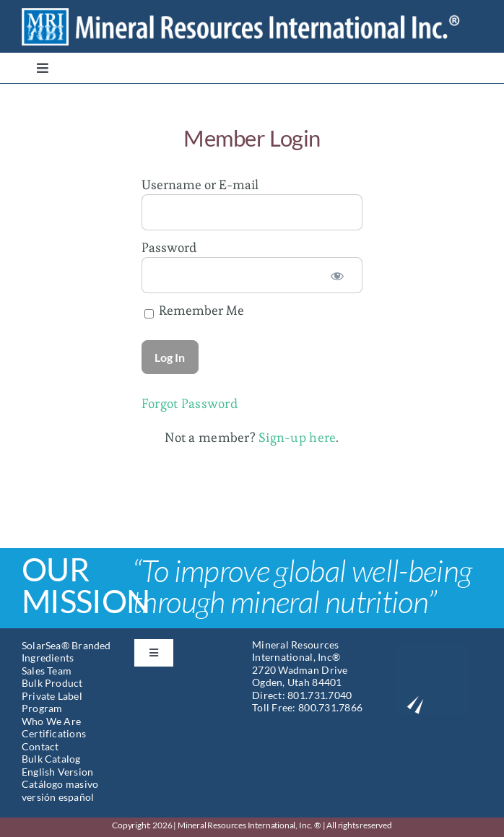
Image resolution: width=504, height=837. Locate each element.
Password (169, 247)
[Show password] (337, 275)
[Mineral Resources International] (252, 13)
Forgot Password (190, 403)
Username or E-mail (200, 185)
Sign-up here (297, 437)
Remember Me (194, 310)
